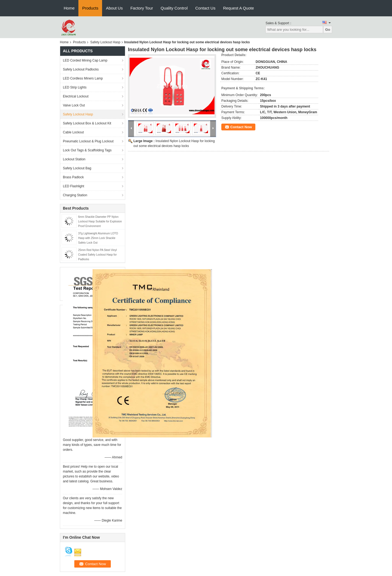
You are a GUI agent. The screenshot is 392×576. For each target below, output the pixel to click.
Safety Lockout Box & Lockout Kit (87, 123)
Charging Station (75, 195)
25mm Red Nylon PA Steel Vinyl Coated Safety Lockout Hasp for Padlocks (97, 255)
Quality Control (174, 8)
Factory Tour (142, 8)
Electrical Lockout (76, 96)
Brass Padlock (73, 177)
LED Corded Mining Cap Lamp (85, 60)
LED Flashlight (73, 186)
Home (69, 8)
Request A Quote (238, 8)
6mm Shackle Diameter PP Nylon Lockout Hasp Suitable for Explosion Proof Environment (100, 221)
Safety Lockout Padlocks (81, 69)
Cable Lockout (73, 132)
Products (90, 8)
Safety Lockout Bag (77, 168)
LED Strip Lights (75, 87)
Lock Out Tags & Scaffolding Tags (87, 150)
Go (328, 30)
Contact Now (241, 127)
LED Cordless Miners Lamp (83, 78)
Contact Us (205, 8)
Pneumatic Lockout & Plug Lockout (88, 141)
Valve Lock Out (74, 105)
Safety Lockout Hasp (105, 42)
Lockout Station (74, 159)
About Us (114, 8)
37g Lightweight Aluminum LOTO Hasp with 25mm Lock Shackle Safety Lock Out (98, 238)
